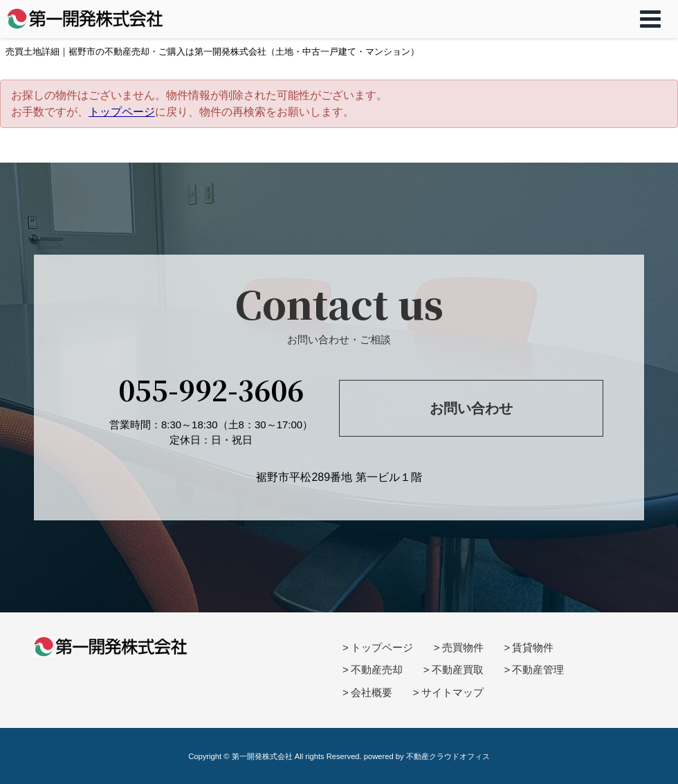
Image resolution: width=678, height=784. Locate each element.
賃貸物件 (533, 647)
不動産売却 (377, 669)
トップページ (122, 112)
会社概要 (372, 692)
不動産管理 (538, 669)
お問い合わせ (471, 408)
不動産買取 (458, 669)
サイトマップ (452, 692)
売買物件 (463, 647)
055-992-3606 (211, 389)
